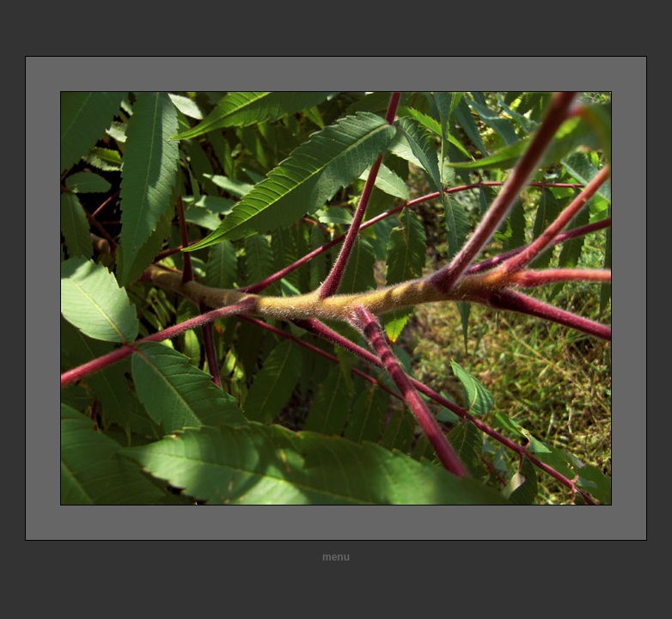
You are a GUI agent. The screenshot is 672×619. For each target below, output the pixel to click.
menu (336, 557)
